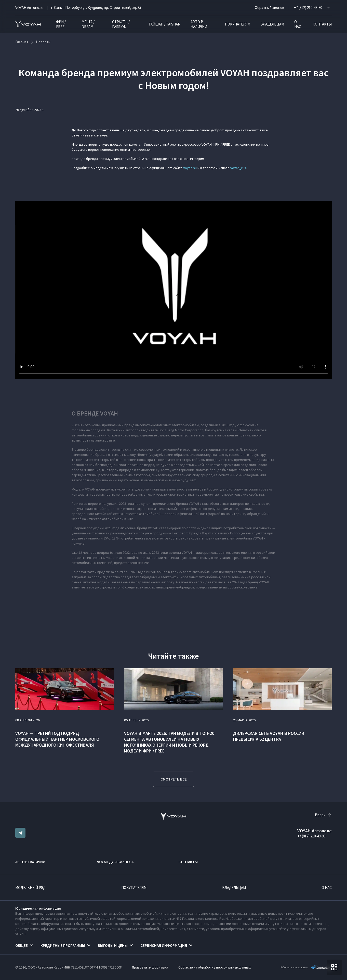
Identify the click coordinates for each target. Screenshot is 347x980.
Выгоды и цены (113, 945)
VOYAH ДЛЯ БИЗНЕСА (115, 862)
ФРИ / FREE (61, 24)
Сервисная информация (164, 945)
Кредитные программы (63, 945)
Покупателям (238, 24)
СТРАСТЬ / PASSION (121, 24)
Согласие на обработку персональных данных (215, 967)
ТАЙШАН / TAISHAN (164, 24)
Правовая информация (150, 967)
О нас (298, 24)
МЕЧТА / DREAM (88, 24)
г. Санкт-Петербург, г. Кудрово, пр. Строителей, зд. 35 (96, 8)
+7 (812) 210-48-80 (311, 836)
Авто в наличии (199, 24)
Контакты (322, 24)
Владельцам (272, 24)
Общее (22, 945)
